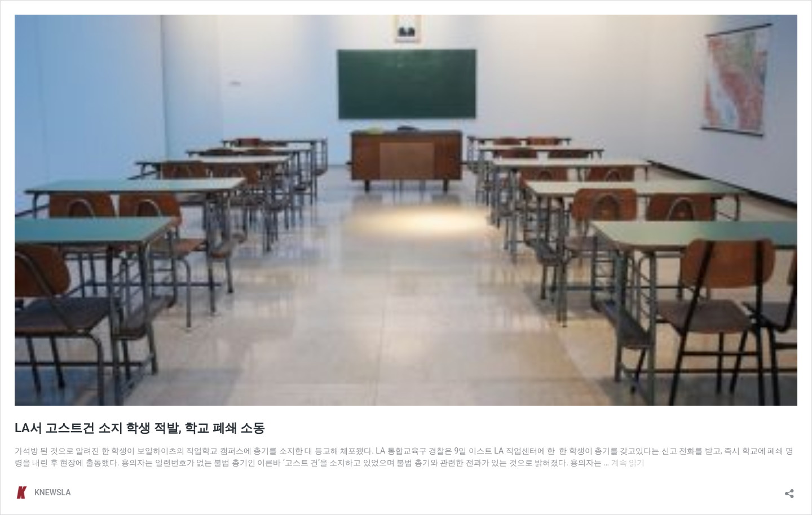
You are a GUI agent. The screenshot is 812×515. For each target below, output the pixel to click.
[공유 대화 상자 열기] (789, 490)
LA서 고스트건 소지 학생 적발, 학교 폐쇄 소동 (140, 428)
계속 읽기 (628, 463)
